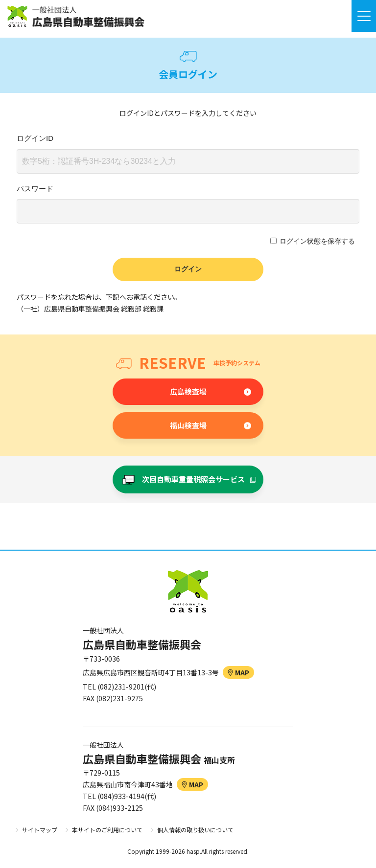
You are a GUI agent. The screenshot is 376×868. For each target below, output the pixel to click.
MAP (238, 672)
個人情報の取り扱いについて (195, 830)
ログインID (35, 138)
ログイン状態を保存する (317, 241)
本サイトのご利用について (107, 830)
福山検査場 (188, 425)
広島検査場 (188, 391)
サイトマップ (40, 830)
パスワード (35, 189)
